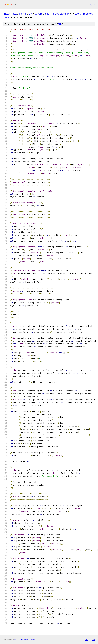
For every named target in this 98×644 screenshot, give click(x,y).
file (60, 24)
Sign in (92, 4)
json (93, 640)
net (47, 14)
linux (6, 14)
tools (78, 14)
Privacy (24, 640)
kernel (23, 14)
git (31, 14)
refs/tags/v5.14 (60, 14)
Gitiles (17, 640)
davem (39, 14)
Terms (32, 640)
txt (86, 640)
